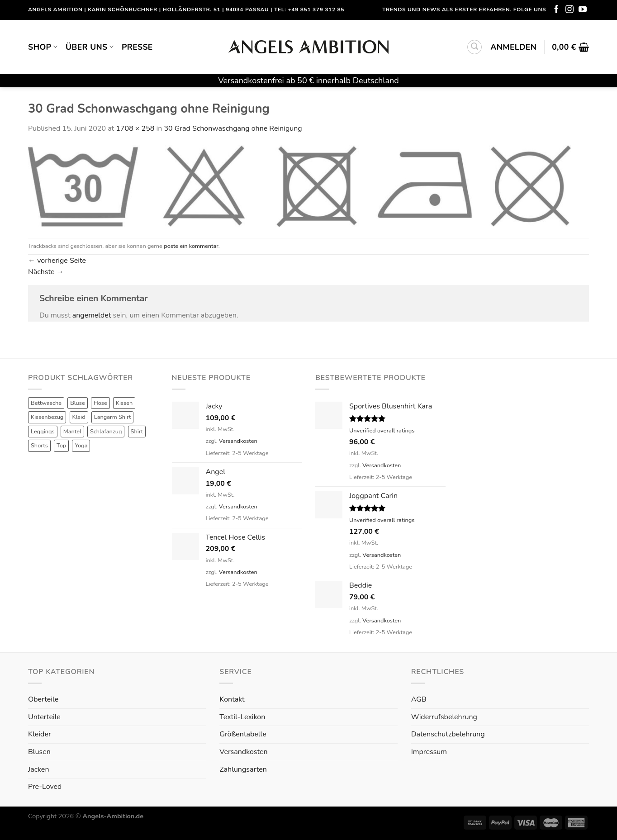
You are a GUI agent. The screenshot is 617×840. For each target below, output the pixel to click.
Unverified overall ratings (382, 431)
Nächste (46, 272)
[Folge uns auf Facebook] (556, 10)
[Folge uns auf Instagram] (570, 10)
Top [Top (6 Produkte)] (61, 446)
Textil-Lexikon (242, 717)
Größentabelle (243, 734)
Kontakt (232, 699)
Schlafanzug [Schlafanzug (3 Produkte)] (106, 432)
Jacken (38, 769)
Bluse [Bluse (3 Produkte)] (78, 403)
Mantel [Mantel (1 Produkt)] (72, 432)
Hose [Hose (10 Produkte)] (100, 403)
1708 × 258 (135, 128)
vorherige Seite (57, 261)
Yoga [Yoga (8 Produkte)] (81, 446)
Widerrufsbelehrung (444, 717)
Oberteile (43, 699)
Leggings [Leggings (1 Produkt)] (43, 432)
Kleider (40, 734)
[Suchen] (475, 47)
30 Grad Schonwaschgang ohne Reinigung (233, 128)
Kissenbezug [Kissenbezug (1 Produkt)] (47, 417)
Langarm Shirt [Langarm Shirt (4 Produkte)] (113, 417)
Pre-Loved (45, 787)
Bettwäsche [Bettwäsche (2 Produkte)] (46, 403)
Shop (43, 47)
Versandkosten (238, 441)
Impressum (429, 752)
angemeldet (92, 315)
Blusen (39, 752)
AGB (419, 699)
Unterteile (44, 717)
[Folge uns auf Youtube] (583, 10)
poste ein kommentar (191, 246)
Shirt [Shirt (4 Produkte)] (137, 432)
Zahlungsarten (243, 769)
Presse (137, 47)
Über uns (90, 47)
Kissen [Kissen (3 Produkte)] (124, 403)
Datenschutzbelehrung (448, 734)
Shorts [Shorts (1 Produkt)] (39, 446)
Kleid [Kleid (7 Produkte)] (79, 417)
